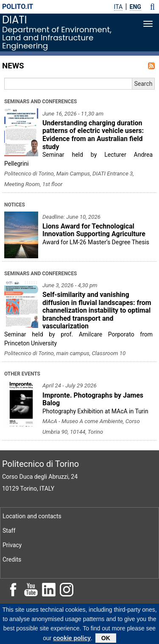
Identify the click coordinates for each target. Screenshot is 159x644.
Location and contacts (32, 516)
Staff (9, 531)
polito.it (18, 7)
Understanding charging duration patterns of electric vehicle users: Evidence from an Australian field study (93, 135)
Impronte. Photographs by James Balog (93, 399)
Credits (12, 559)
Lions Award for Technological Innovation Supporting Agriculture (94, 230)
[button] (152, 7)
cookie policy (72, 639)
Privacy (12, 545)
